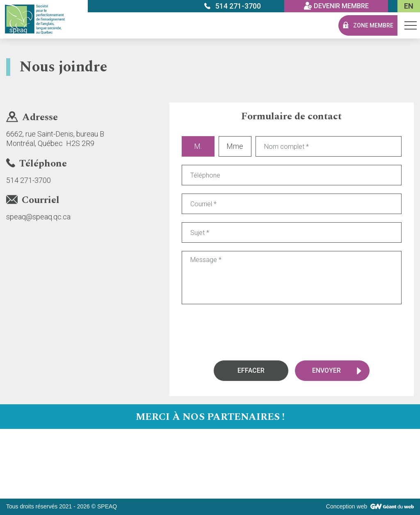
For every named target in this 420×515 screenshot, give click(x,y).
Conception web (347, 506)
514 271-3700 (29, 180)
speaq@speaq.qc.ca (38, 217)
